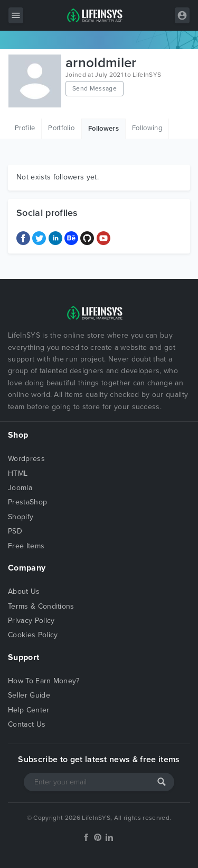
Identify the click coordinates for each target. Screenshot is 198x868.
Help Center (29, 710)
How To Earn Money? (44, 681)
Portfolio (61, 128)
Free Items (26, 546)
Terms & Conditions (41, 606)
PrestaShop (27, 502)
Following (147, 128)
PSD (15, 531)
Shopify (21, 517)
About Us (24, 591)
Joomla (20, 488)
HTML (18, 473)
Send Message (95, 88)
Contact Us (27, 724)
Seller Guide (29, 695)
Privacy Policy (31, 621)
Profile (25, 128)
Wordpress (26, 459)
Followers (103, 129)
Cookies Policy (33, 635)
